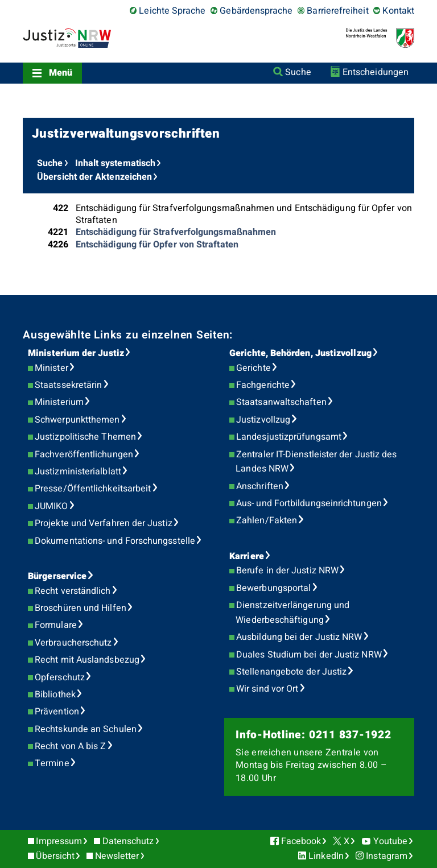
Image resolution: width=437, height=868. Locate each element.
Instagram (387, 856)
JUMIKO (51, 506)
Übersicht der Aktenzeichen (94, 177)
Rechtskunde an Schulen (86, 729)
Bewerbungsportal (273, 588)
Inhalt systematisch (116, 163)
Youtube (390, 841)
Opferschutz (60, 677)
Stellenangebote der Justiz (291, 672)
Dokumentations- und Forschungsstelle (115, 541)
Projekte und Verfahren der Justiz (104, 523)
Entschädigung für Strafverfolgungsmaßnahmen (176, 232)
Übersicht (55, 856)
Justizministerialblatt (78, 472)
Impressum (59, 841)
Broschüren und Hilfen (81, 608)
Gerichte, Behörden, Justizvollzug (300, 353)
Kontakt (398, 11)
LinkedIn (326, 856)
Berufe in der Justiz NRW (287, 571)
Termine (52, 763)
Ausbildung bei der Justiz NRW (299, 637)
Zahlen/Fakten (267, 520)
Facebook (301, 841)
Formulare (56, 625)
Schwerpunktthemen (77, 420)
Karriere (247, 556)
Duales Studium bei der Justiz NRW (309, 655)
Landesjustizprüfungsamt (289, 437)
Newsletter (117, 856)
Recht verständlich (73, 591)
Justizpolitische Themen (85, 437)
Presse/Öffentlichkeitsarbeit (93, 489)
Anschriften (260, 486)
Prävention (57, 712)
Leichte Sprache (172, 11)
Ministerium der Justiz (76, 353)
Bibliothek (55, 695)
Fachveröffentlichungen (84, 454)
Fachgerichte (263, 385)
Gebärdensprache (256, 11)
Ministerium (59, 402)
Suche (298, 72)
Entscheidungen (376, 72)
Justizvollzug (263, 420)
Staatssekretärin (68, 385)
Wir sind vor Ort (267, 689)
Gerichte (253, 368)
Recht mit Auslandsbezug (87, 660)
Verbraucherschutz (73, 643)
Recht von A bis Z (70, 746)
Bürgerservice (57, 576)
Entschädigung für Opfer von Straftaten (157, 245)
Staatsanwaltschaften (281, 402)
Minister (51, 368)
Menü (61, 73)
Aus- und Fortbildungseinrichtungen (309, 503)
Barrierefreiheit (337, 11)
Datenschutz (128, 841)
